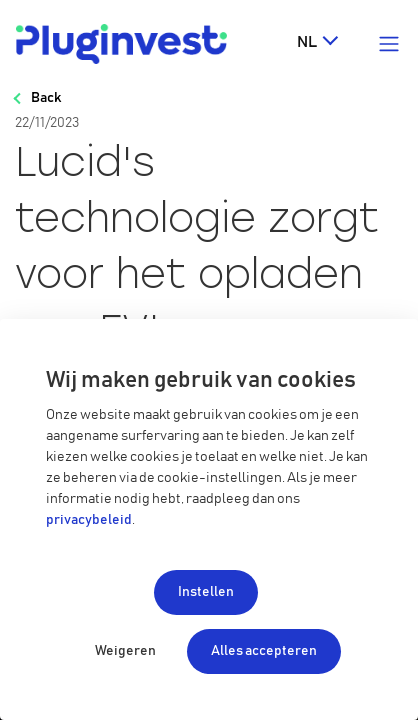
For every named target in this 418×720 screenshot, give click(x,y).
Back (46, 98)
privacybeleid (89, 520)
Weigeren (125, 651)
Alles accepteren (264, 651)
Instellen (206, 592)
